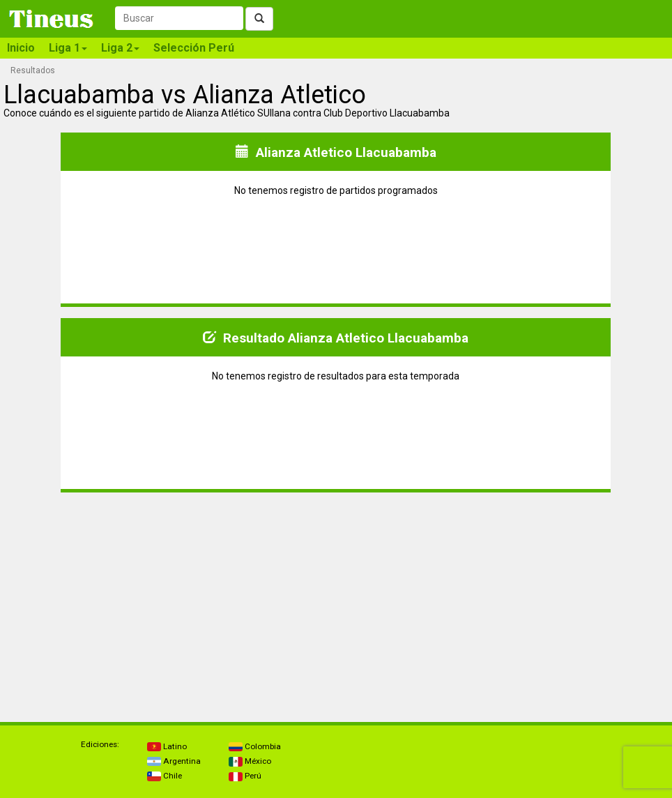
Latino (167, 746)
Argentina (174, 761)
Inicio (21, 48)
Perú (245, 776)
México (250, 761)
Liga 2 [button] (120, 48)
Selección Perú (194, 48)
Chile (165, 776)
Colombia (255, 746)
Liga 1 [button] (68, 48)
